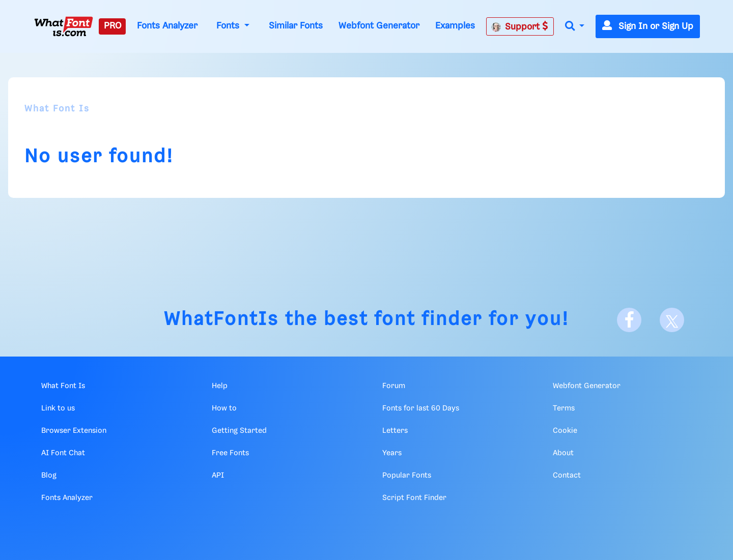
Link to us (58, 408)
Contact (567, 476)
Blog (49, 476)
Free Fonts (230, 453)
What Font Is (57, 109)
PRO (112, 26)
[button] (575, 27)
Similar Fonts (296, 26)
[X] (672, 320)
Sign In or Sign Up (648, 26)
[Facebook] (629, 320)
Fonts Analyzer (167, 26)
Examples (455, 26)
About (563, 453)
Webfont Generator (379, 26)
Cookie (565, 431)
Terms (564, 408)
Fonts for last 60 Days (421, 408)
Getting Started (239, 431)
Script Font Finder (414, 498)
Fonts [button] (229, 26)
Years (392, 453)
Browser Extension (74, 431)
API (218, 476)
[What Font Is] (64, 26)
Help (220, 386)
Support (520, 26)
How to (224, 408)
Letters (395, 431)
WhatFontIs (221, 320)
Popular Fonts (407, 476)
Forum (394, 386)
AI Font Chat (63, 453)
